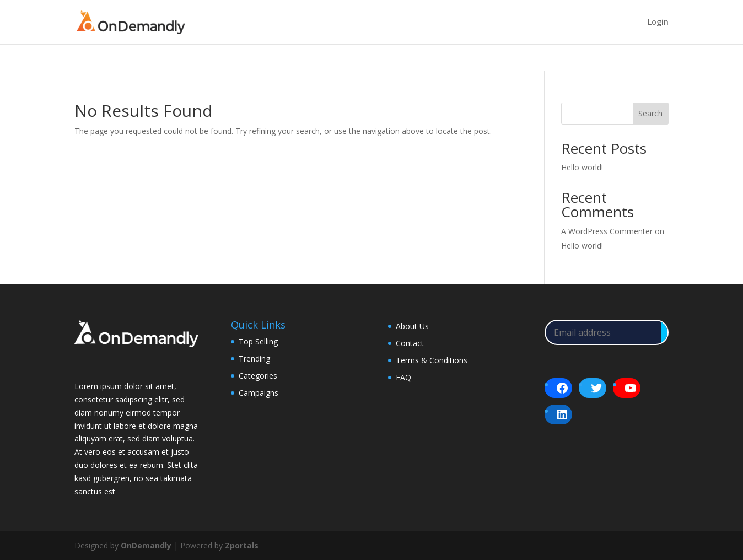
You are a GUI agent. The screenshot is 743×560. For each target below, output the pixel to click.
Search (650, 113)
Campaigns (259, 393)
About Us (412, 326)
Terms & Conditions (432, 360)
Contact (410, 343)
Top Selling (258, 341)
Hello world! (582, 167)
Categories (258, 376)
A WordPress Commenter (607, 231)
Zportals (242, 545)
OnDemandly (146, 545)
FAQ (403, 377)
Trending (254, 359)
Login (658, 23)
